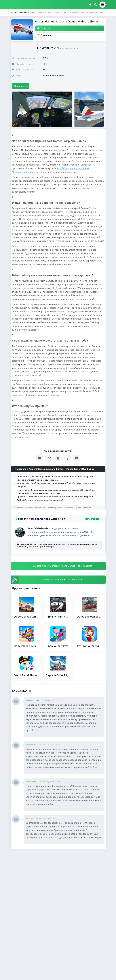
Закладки (45, 35)
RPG (45, 64)
